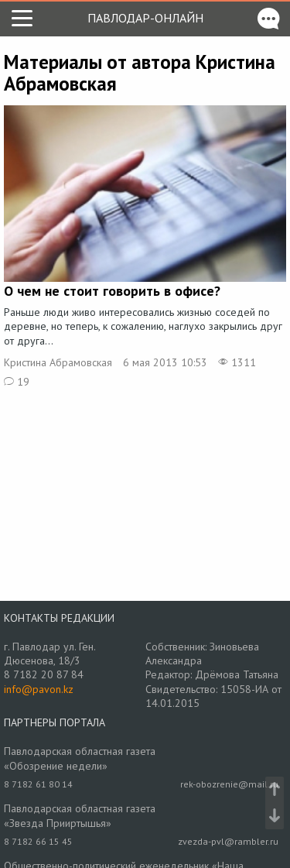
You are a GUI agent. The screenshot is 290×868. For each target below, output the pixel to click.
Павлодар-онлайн (145, 18)
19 (17, 382)
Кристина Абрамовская (58, 362)
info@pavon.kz (39, 689)
